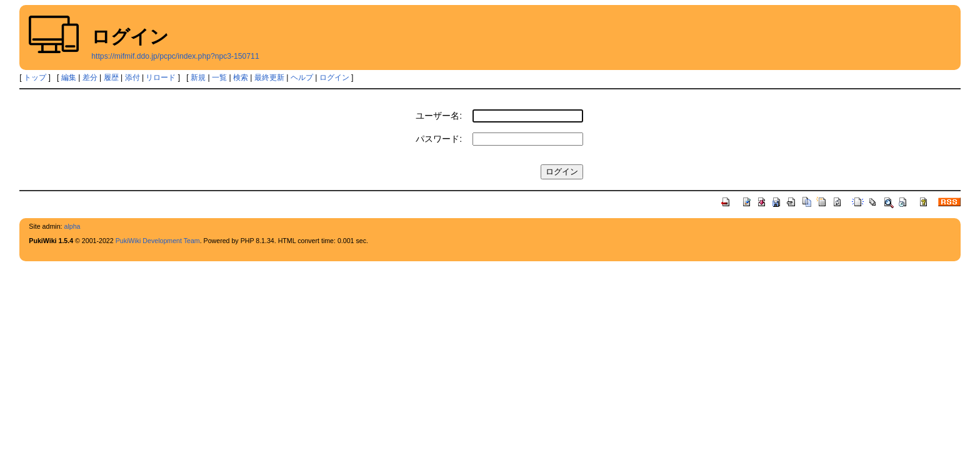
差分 (90, 77)
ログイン (334, 77)
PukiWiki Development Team (158, 241)
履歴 (111, 77)
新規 (198, 77)
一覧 (219, 77)
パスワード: (439, 139)
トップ (35, 77)
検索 (241, 77)
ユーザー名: (439, 116)
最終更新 (269, 77)
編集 (69, 77)
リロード (161, 77)
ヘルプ (302, 77)
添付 (132, 77)
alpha (72, 226)
